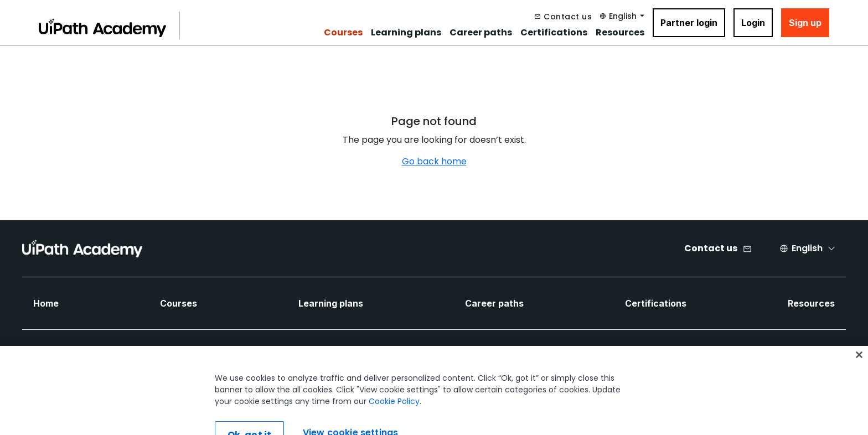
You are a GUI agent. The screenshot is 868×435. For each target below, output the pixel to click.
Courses (343, 33)
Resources (620, 33)
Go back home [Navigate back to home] (434, 161)
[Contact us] (563, 17)
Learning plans (406, 33)
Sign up (805, 23)
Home (46, 303)
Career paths (481, 33)
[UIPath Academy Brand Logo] (82, 248)
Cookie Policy (394, 412)
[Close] (859, 365)
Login (753, 23)
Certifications (554, 33)
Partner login (689, 23)
